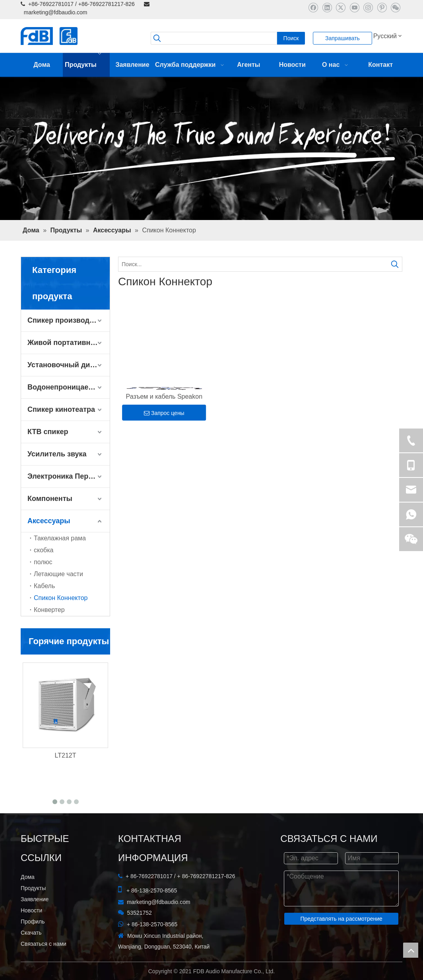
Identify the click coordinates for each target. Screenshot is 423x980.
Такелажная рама (60, 538)
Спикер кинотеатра (61, 409)
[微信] (395, 7)
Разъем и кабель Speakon (164, 396)
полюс (43, 562)
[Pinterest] (382, 7)
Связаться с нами (44, 944)
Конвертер (49, 610)
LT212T (66, 755)
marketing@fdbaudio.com (56, 12)
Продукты (33, 888)
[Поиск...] (253, 264)
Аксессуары (49, 521)
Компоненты (50, 499)
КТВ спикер (48, 432)
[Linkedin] (327, 7)
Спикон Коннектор (61, 598)
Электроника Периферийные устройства (69, 476)
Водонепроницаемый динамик (69, 387)
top (411, 950)
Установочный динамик (69, 365)
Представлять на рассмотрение (341, 919)
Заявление (35, 899)
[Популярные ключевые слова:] (291, 38)
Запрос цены (164, 413)
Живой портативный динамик (69, 343)
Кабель (44, 586)
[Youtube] (354, 7)
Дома (28, 877)
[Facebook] (313, 7)
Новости (31, 910)
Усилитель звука (57, 454)
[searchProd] (214, 38)
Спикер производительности (69, 320)
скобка (44, 550)
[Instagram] (368, 7)
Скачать (31, 933)
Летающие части (58, 574)
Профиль (33, 922)
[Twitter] (341, 7)
